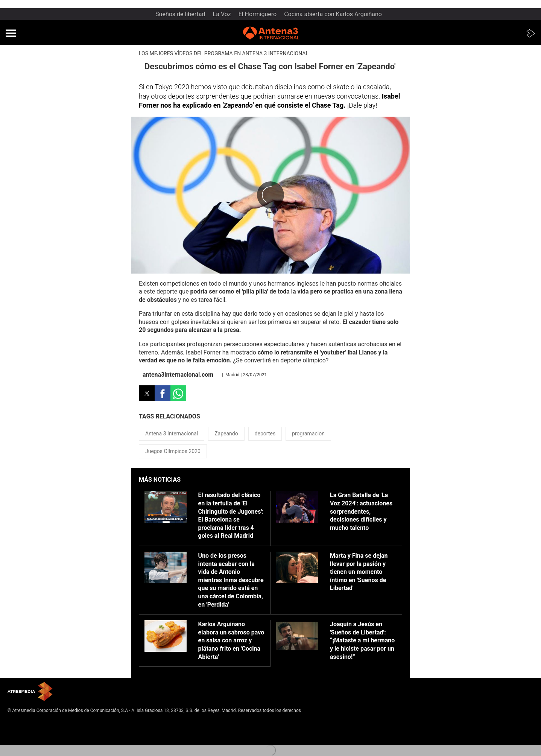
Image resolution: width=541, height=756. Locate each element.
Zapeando (226, 434)
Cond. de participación (30, 741)
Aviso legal (19, 722)
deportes (265, 434)
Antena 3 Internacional (172, 434)
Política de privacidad (29, 728)
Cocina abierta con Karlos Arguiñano (333, 14)
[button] (11, 33)
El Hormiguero (258, 14)
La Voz (222, 14)
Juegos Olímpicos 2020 (173, 451)
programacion (308, 434)
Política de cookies (27, 735)
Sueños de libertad (180, 14)
